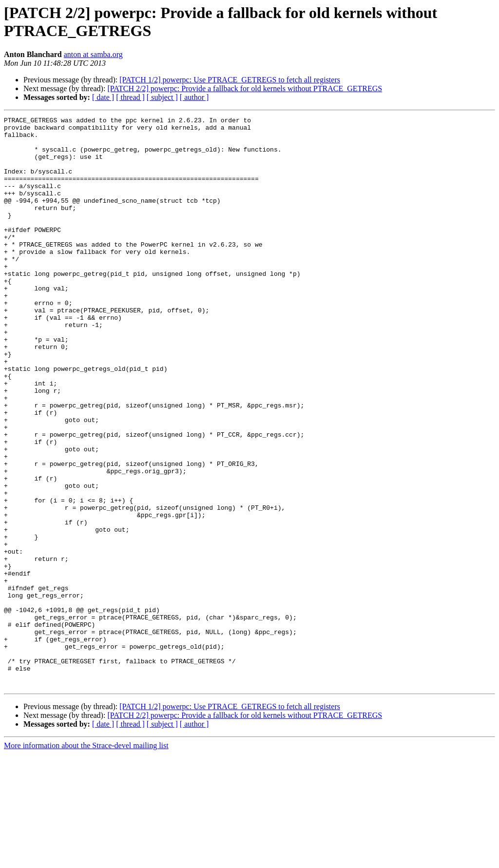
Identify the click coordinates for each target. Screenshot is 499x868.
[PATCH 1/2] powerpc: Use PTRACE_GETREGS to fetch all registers (230, 80)
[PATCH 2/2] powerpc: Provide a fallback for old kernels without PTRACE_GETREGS (245, 88)
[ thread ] (130, 97)
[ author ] (194, 97)
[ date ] (103, 97)
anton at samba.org (93, 54)
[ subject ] (162, 97)
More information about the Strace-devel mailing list (86, 859)
